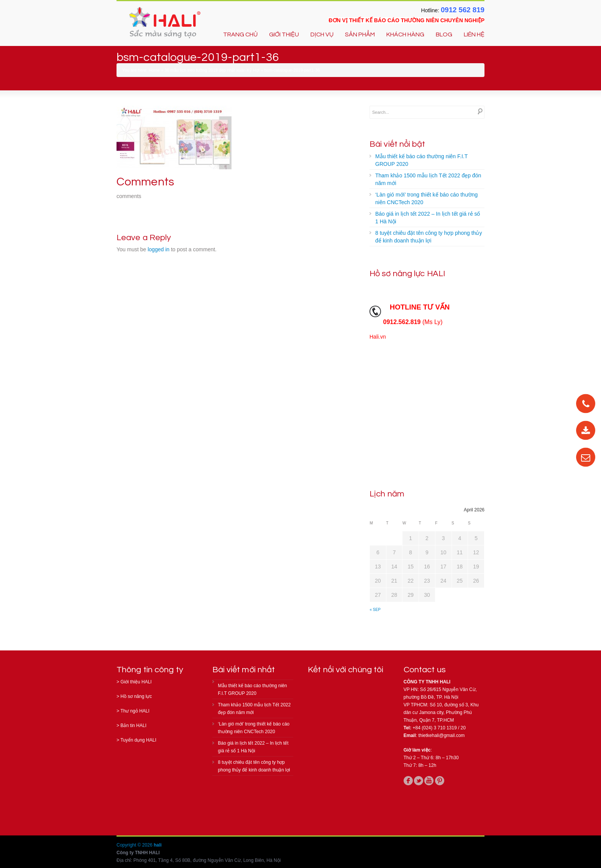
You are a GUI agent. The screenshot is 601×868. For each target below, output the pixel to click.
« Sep (375, 610)
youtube (429, 781)
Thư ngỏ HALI (135, 711)
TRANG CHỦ (240, 34)
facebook (408, 781)
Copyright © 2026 (135, 845)
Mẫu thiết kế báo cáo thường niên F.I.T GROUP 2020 (421, 160)
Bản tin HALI (133, 726)
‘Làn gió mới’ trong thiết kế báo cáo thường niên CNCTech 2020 (426, 198)
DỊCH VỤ (322, 34)
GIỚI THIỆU (284, 34)
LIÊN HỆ (474, 34)
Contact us (425, 670)
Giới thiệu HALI (136, 682)
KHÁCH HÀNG (405, 34)
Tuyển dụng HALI (138, 740)
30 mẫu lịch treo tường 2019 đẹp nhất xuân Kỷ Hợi (212, 70)
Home (154, 70)
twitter (419, 781)
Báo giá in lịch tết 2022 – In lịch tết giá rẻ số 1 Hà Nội (428, 218)
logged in (158, 249)
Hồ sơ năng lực (136, 696)
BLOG (444, 34)
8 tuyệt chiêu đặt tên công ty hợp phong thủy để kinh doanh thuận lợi (429, 237)
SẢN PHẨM (360, 34)
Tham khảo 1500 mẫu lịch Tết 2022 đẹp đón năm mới (428, 179)
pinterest (440, 781)
